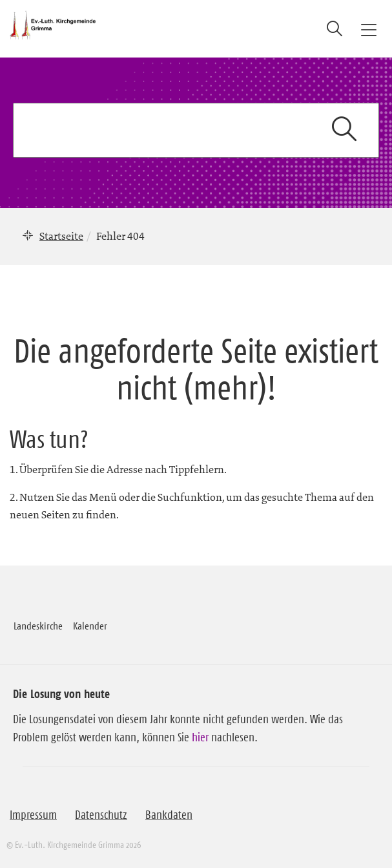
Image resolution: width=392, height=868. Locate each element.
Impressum (33, 815)
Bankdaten (169, 815)
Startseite (61, 236)
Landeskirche (38, 626)
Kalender (90, 626)
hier (200, 737)
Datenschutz (101, 815)
